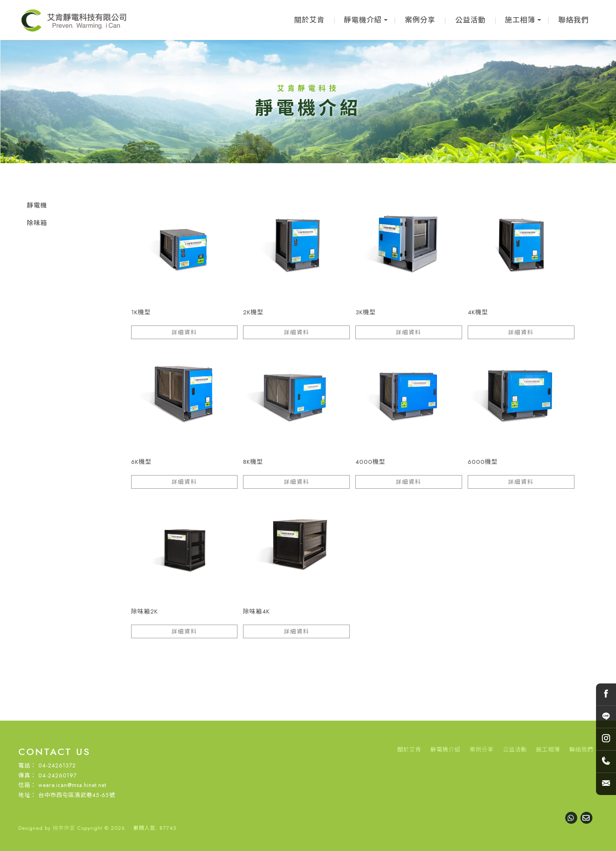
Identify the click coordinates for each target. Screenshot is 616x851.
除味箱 (37, 223)
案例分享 (420, 20)
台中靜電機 (298, 808)
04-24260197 (58, 775)
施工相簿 (520, 20)
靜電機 (37, 205)
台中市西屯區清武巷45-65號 (77, 795)
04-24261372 (57, 765)
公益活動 (470, 20)
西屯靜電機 (372, 808)
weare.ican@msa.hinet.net (72, 785)
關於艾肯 (309, 20)
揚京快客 (64, 828)
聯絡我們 (574, 20)
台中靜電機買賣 (335, 808)
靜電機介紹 (363, 20)
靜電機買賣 (266, 808)
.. (129, 828)
